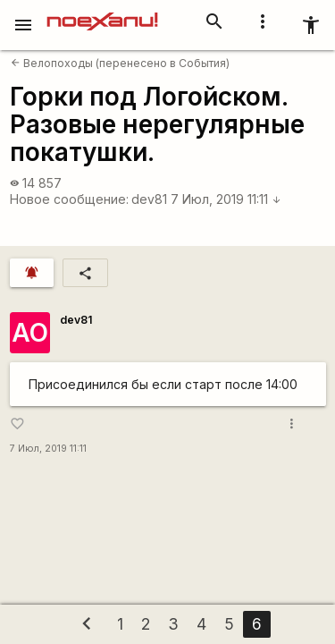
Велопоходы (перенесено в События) (120, 63)
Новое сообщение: (69, 199)
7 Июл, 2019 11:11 (226, 199)
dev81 (149, 199)
